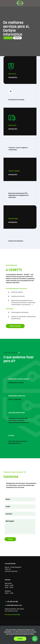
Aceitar (20, 639)
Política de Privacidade (12, 615)
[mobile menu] (37, 3)
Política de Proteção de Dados (24, 634)
